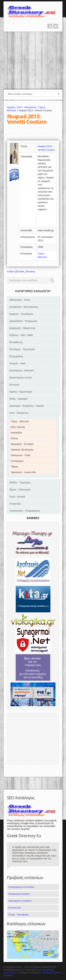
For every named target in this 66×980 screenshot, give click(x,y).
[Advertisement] (33, 60)
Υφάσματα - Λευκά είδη (23, 472)
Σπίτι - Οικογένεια (28, 107)
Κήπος (14, 438)
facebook (50, 26)
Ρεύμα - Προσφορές (19, 915)
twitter (56, 26)
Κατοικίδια (16, 433)
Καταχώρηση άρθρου (19, 894)
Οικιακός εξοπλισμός (22, 450)
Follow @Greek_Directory (21, 272)
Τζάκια (14, 467)
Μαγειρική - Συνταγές (22, 444)
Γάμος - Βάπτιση (20, 421)
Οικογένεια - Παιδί (21, 455)
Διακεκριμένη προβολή (20, 901)
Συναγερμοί (17, 461)
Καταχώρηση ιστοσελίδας (21, 887)
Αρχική (12, 107)
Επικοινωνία (15, 908)
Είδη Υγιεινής (18, 427)
